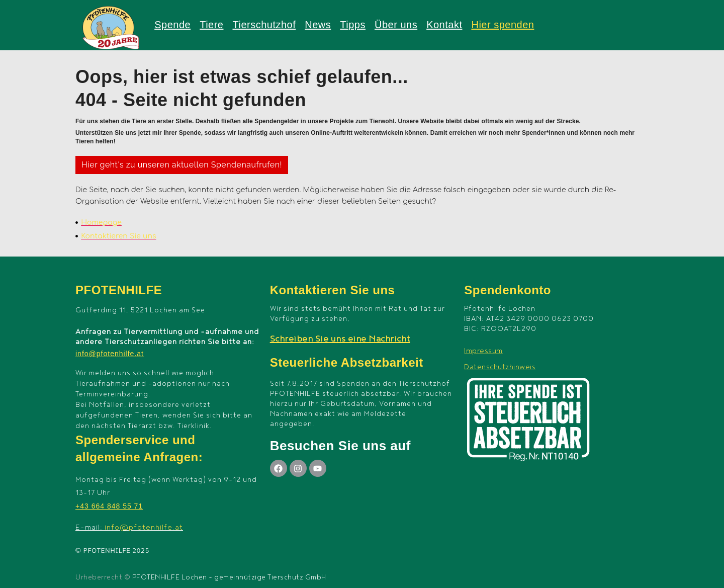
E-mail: (129, 527)
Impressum (483, 351)
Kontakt (444, 25)
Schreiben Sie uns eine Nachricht (340, 339)
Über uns (396, 25)
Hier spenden (503, 25)
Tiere (211, 25)
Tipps (353, 25)
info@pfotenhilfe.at (110, 354)
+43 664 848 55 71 (109, 506)
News (318, 25)
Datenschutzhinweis (500, 367)
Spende (172, 25)
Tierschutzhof (264, 25)
